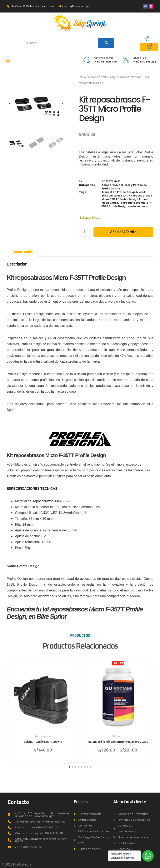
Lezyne (47, 736)
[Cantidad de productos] (86, 232)
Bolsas (39, 736)
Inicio (82, 77)
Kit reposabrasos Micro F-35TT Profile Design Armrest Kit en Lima (127, 199)
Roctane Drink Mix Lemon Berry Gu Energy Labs (117, 742)
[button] (8, 60)
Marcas (93, 77)
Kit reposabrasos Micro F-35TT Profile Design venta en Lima (127, 204)
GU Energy (117, 736)
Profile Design (109, 77)
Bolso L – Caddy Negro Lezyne (43, 742)
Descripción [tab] (23, 252)
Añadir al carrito (123, 232)
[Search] (106, 43)
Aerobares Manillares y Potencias (124, 185)
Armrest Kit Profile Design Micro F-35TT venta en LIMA (124, 194)
